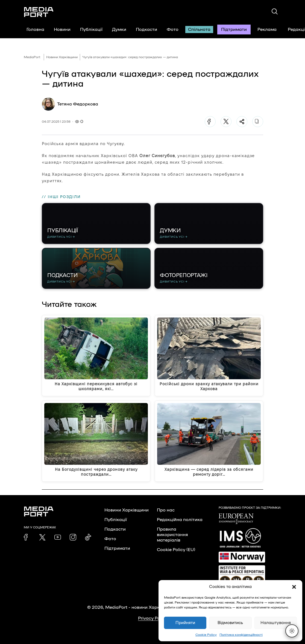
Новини (62, 30)
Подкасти (146, 30)
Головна (35, 30)
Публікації (91, 30)
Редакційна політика (180, 520)
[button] (294, 587)
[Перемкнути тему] (292, 631)
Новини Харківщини (62, 57)
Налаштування (276, 623)
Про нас (166, 510)
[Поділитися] (242, 122)
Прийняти (185, 623)
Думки (119, 30)
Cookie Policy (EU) (176, 550)
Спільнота (199, 30)
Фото (173, 30)
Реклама (267, 30)
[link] (27, 537)
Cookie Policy (206, 635)
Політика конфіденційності (241, 635)
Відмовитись (230, 623)
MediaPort (32, 57)
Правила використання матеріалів (172, 535)
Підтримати (234, 30)
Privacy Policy (153, 618)
